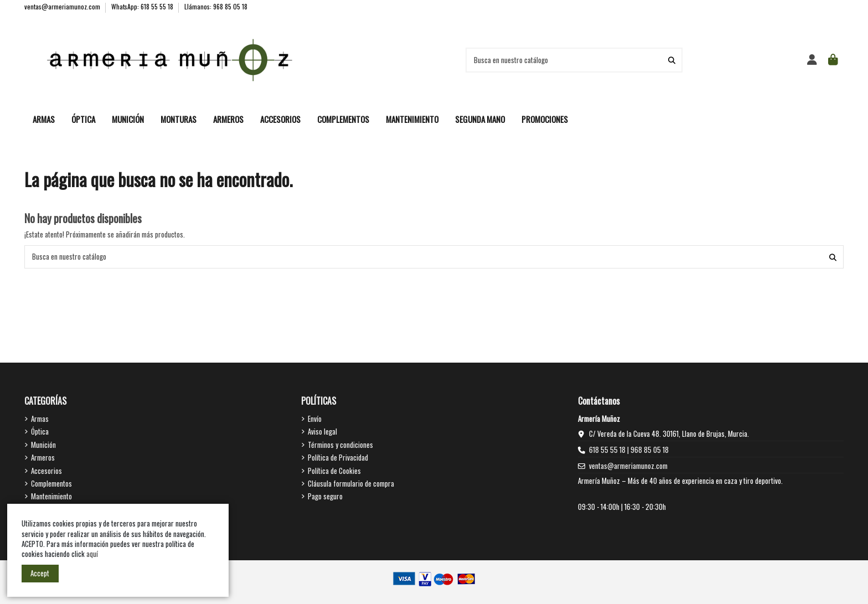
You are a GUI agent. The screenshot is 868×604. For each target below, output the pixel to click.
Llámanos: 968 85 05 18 (216, 6)
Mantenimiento (51, 496)
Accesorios (46, 471)
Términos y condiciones (340, 445)
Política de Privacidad (338, 457)
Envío (315, 419)
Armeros (43, 457)
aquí (93, 554)
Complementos (51, 483)
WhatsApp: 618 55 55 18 (143, 6)
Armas (40, 419)
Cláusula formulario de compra (351, 483)
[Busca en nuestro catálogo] (672, 60)
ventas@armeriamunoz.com (63, 6)
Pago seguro (325, 496)
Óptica (40, 431)
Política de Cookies (334, 471)
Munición (43, 445)
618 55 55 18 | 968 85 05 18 (629, 450)
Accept (40, 573)
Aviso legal (322, 431)
